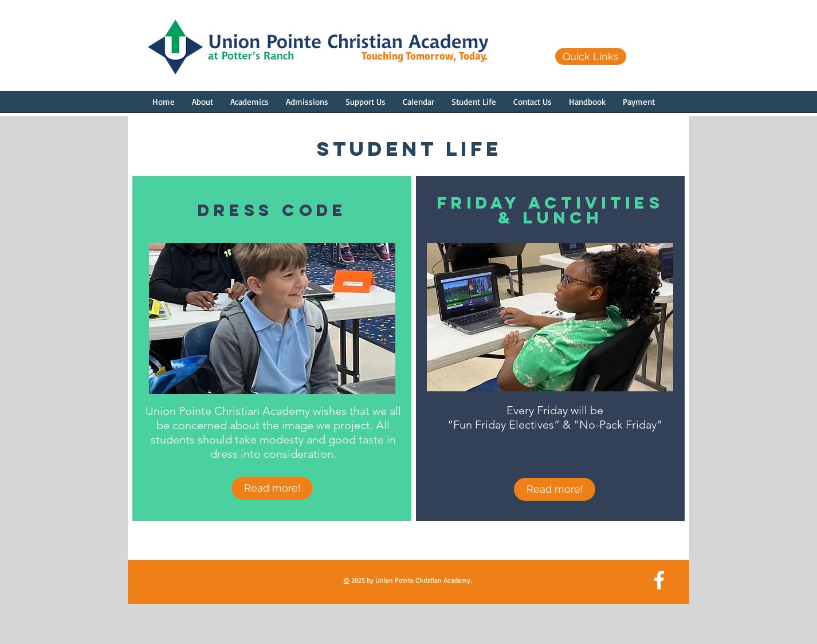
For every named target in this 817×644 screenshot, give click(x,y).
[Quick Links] (591, 56)
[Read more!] (272, 488)
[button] (203, 105)
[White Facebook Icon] (659, 580)
